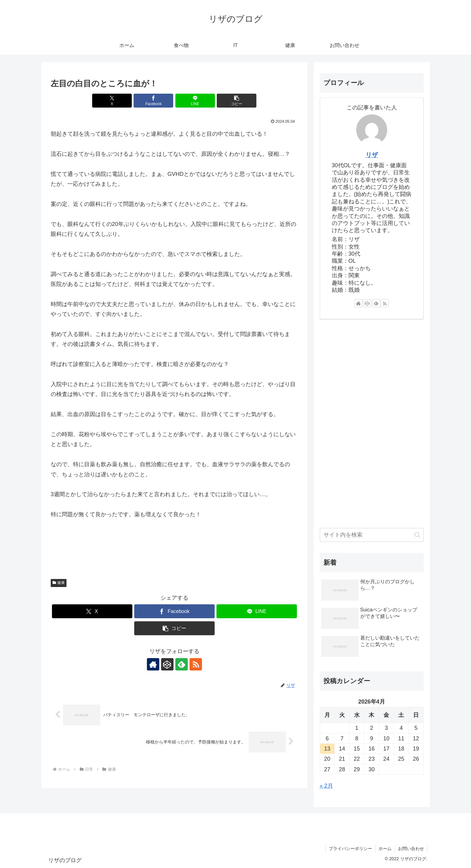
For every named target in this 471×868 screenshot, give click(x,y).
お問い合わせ (411, 849)
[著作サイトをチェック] (153, 664)
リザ (372, 155)
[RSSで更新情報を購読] (196, 664)
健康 (59, 583)
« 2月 (326, 786)
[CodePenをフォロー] (167, 664)
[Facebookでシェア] (153, 101)
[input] (372, 535)
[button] (237, 101)
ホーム (385, 849)
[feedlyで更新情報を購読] (182, 664)
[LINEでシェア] (195, 101)
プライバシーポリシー (350, 849)
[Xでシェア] (112, 101)
